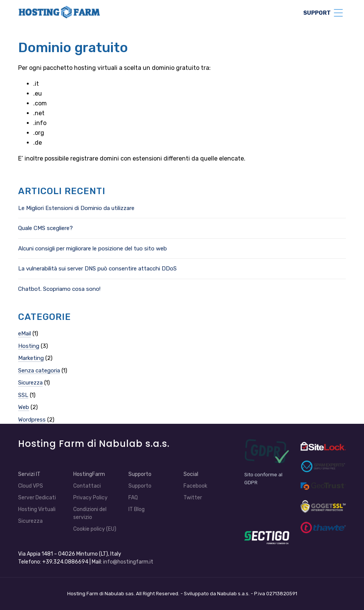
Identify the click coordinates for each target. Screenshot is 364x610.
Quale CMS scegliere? (45, 228)
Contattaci (87, 486)
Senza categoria (39, 371)
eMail (25, 334)
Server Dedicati (37, 498)
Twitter (193, 498)
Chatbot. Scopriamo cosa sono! (59, 289)
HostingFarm (89, 474)
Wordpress (32, 420)
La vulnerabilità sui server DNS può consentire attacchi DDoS (97, 269)
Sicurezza (30, 383)
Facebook (195, 486)
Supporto (140, 474)
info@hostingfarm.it (128, 562)
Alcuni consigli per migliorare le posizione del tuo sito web (93, 249)
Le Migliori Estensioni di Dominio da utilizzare (76, 208)
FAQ (133, 498)
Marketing (31, 358)
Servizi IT (29, 474)
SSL (23, 395)
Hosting (29, 346)
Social (191, 474)
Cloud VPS (31, 486)
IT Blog (136, 509)
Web (24, 407)
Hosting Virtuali (37, 509)
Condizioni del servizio (90, 513)
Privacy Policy (90, 498)
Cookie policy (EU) (95, 529)
